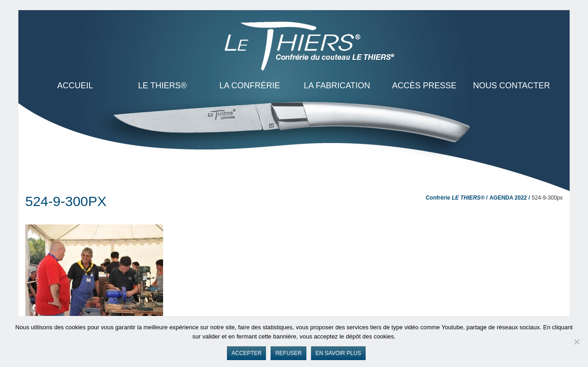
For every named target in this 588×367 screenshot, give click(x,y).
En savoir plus (338, 353)
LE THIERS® (163, 86)
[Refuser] (577, 342)
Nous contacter (512, 86)
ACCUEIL (75, 86)
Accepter (246, 353)
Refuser (288, 353)
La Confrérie (249, 86)
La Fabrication (337, 86)
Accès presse (424, 86)
